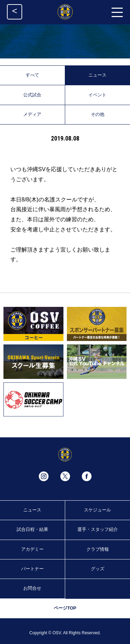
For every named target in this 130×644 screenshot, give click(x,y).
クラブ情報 (98, 549)
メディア (32, 114)
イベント (97, 95)
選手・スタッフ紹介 (98, 529)
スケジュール (97, 510)
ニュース (97, 75)
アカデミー (32, 549)
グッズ (98, 569)
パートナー (32, 569)
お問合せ (32, 588)
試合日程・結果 (32, 529)
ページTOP (65, 608)
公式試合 (32, 95)
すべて (32, 75)
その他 (98, 114)
